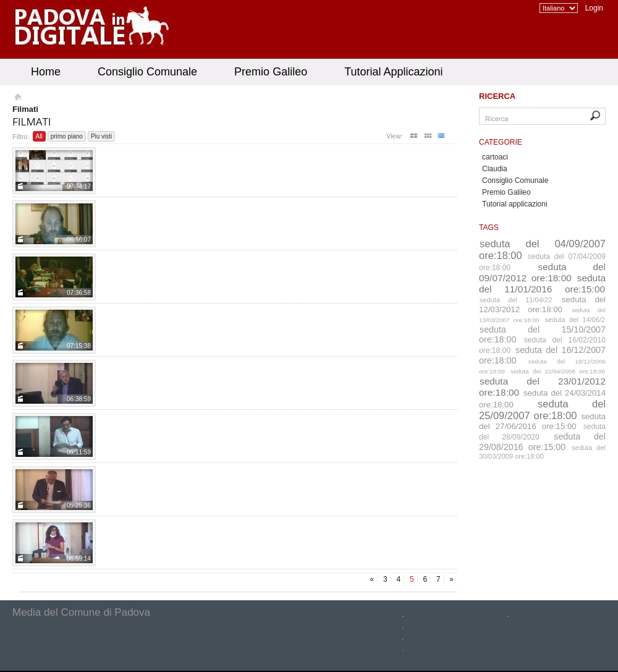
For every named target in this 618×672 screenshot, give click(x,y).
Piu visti (101, 136)
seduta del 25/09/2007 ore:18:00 (542, 410)
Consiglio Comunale (147, 72)
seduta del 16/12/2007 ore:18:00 (542, 355)
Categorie (501, 142)
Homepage (17, 98)
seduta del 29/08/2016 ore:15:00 (542, 442)
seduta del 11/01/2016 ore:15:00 (542, 283)
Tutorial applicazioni (515, 204)
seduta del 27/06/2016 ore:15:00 (542, 421)
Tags (489, 228)
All (39, 136)
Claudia (495, 169)
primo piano (67, 136)
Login (594, 8)
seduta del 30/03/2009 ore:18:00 (542, 452)
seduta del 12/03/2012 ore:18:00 (542, 304)
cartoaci (495, 157)
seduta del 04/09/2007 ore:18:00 (542, 249)
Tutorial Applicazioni (393, 72)
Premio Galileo (271, 72)
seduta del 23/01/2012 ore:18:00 (542, 387)
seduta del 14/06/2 (575, 320)
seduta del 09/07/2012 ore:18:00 (542, 272)
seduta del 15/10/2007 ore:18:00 (542, 334)
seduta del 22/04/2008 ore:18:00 (558, 371)
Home (46, 72)
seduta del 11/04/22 (516, 300)
